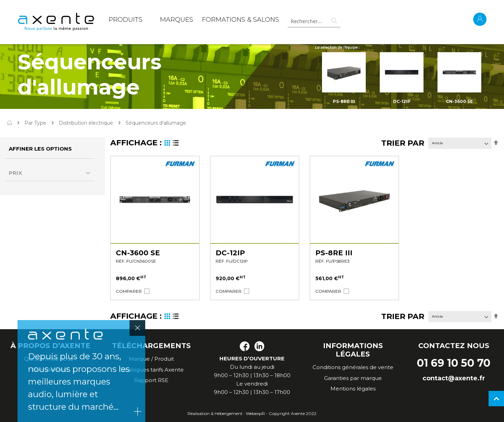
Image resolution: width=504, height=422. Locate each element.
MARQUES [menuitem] (177, 20)
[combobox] (314, 21)
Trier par (403, 143)
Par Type (35, 123)
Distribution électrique (86, 123)
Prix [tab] (15, 173)
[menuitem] (125, 21)
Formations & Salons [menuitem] (240, 20)
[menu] (194, 21)
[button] (129, 291)
